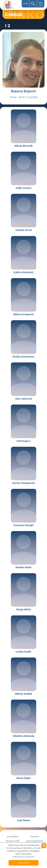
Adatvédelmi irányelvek (23, 857)
